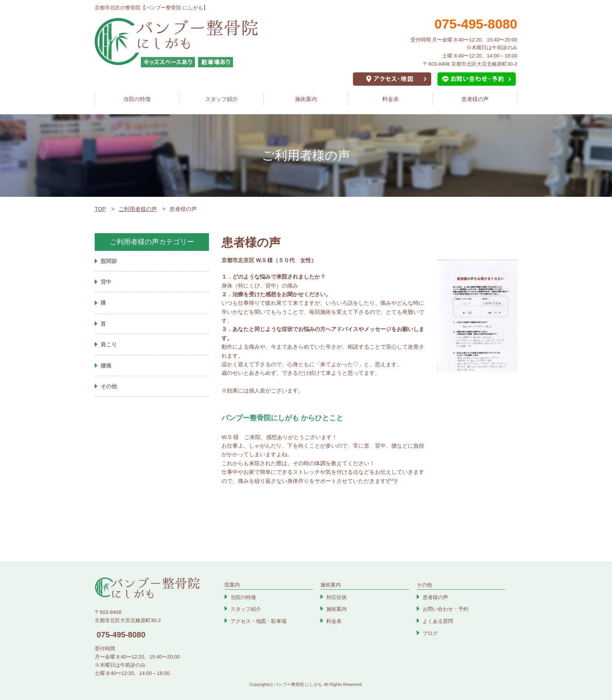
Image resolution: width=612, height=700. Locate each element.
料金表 (391, 99)
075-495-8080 (121, 635)
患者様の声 (475, 99)
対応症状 (337, 597)
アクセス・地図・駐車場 (258, 621)
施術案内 (306, 99)
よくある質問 (438, 621)
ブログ (430, 633)
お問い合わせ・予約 (445, 609)
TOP (100, 209)
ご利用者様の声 (138, 209)
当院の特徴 (137, 99)
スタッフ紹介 (221, 99)
